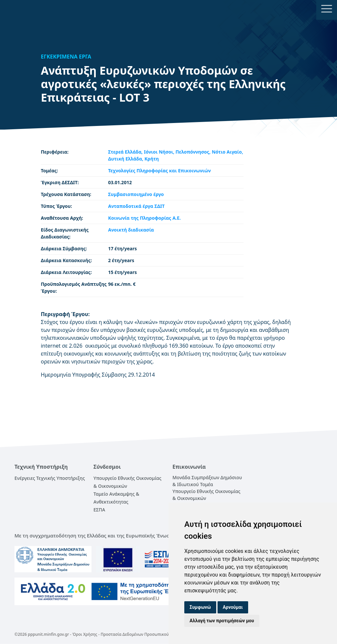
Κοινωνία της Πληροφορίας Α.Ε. (144, 218)
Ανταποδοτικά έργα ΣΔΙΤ (136, 206)
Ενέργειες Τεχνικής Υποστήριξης (50, 478)
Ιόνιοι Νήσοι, (160, 152)
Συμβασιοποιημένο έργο (136, 194)
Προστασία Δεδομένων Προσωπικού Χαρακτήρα (146, 634)
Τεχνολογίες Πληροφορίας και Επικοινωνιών (159, 171)
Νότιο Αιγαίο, (227, 152)
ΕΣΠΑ (99, 510)
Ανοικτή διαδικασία (131, 230)
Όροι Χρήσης (85, 634)
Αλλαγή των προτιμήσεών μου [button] (222, 621)
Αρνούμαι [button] (233, 607)
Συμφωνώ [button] (200, 607)
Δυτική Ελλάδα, (126, 159)
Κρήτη (152, 159)
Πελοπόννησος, (194, 152)
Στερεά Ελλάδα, (126, 152)
